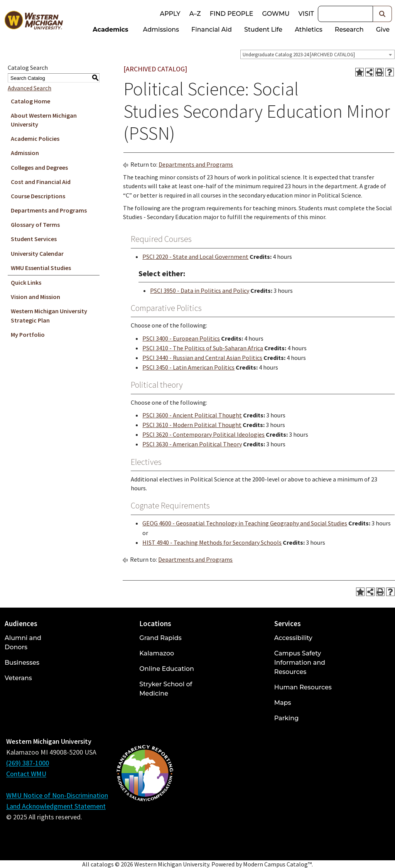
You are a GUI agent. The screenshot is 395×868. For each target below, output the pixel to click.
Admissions (161, 30)
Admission (25, 153)
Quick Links (26, 282)
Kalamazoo (157, 653)
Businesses (22, 663)
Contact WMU (26, 774)
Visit (306, 14)
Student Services (34, 239)
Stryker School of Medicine (166, 689)
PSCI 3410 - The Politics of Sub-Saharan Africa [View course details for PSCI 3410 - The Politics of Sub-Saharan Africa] (203, 348)
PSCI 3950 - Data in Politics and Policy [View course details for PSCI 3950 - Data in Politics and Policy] (200, 290)
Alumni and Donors (23, 643)
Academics (110, 30)
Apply (170, 14)
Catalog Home (30, 101)
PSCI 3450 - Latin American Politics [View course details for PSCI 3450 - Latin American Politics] (188, 367)
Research (349, 30)
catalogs (102, 864)
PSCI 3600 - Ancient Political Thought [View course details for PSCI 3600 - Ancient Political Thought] (192, 415)
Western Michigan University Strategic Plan (49, 315)
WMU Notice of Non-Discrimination (57, 795)
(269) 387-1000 (28, 763)
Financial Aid (212, 30)
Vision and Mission (35, 297)
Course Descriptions (38, 196)
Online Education (166, 669)
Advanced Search (30, 88)
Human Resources (303, 687)
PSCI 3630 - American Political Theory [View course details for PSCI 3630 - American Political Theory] (192, 444)
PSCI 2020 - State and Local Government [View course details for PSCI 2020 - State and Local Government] (195, 257)
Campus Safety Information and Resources (300, 663)
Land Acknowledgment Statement (56, 806)
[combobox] (317, 54)
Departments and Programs (49, 210)
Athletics (309, 30)
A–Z (195, 14)
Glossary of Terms (35, 225)
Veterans (18, 678)
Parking (287, 718)
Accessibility (293, 638)
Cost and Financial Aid (41, 182)
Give (383, 30)
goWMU (276, 14)
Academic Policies (35, 138)
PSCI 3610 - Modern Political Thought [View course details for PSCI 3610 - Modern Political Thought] (192, 425)
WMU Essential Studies (41, 268)
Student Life (263, 30)
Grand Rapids (160, 638)
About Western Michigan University (44, 120)
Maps (283, 703)
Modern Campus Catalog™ (277, 864)
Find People (232, 14)
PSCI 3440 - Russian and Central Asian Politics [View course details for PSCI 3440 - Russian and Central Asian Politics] (202, 358)
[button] (382, 14)
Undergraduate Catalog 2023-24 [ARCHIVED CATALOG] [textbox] (299, 55)
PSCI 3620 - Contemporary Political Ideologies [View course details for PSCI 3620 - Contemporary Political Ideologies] (203, 434)
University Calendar (37, 253)
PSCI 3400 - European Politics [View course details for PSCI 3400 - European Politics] (181, 338)
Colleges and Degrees (39, 167)
